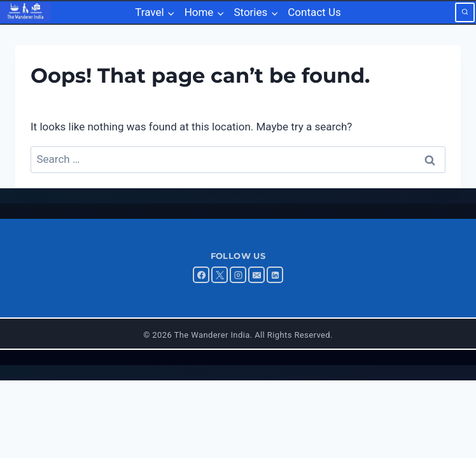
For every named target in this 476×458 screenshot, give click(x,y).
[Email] (256, 275)
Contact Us (314, 12)
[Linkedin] (275, 275)
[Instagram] (238, 275)
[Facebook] (201, 275)
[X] (220, 275)
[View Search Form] (465, 12)
